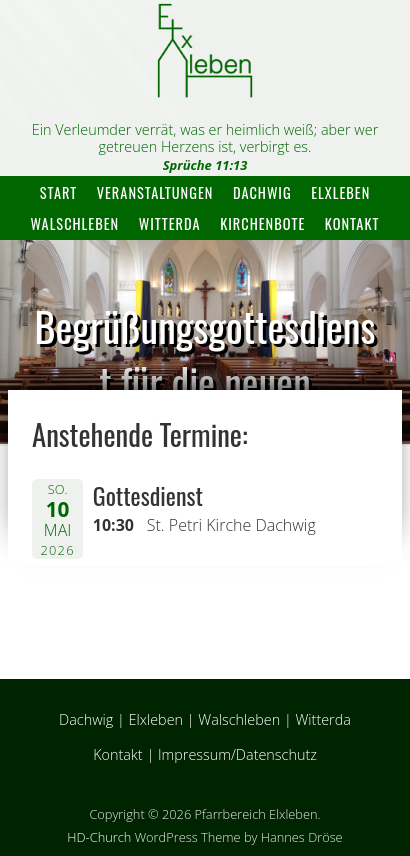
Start (58, 192)
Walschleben (74, 223)
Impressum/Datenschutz (237, 754)
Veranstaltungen (155, 192)
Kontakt (352, 223)
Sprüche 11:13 (205, 165)
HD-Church (99, 837)
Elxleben (340, 192)
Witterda (170, 223)
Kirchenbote (262, 223)
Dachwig (262, 192)
